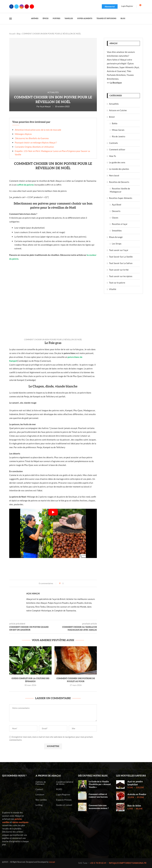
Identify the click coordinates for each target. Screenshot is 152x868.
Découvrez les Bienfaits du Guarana (32, 138)
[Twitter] (16, 7)
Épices (46, 19)
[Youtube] (32, 7)
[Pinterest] (27, 7)
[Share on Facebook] (63, 583)
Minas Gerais (118, 130)
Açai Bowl (117, 205)
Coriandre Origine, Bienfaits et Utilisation (34, 147)
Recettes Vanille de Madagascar (120, 190)
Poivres (57, 19)
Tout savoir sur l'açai (119, 250)
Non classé (114, 175)
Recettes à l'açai (120, 224)
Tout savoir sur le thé (119, 270)
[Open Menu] (11, 19)
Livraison (40, 795)
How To (112, 156)
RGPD (59, 789)
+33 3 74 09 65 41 (98, 863)
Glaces (115, 218)
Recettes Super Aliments (121, 198)
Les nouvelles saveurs (131, 776)
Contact (39, 789)
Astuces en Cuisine (118, 110)
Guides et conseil (64, 805)
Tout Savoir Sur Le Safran (121, 263)
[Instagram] (22, 7)
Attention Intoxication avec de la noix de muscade (38, 130)
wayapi (52, 862)
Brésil (112, 117)
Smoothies (117, 231)
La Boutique (116, 83)
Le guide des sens (117, 162)
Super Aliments (85, 19)
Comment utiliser (117, 149)
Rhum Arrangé (116, 237)
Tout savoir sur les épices (121, 276)
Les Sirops (117, 244)
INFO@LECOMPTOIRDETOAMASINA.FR (128, 863)
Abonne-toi (110, 6)
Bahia (115, 123)
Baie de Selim (134, 806)
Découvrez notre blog (93, 776)
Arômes (35, 19)
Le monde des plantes (119, 169)
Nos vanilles (41, 800)
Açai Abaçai (45, 106)
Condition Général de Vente (65, 783)
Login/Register (63, 795)
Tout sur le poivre (117, 283)
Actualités (114, 104)
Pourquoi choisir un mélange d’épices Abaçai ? (36, 143)
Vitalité (113, 289)
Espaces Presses (64, 800)
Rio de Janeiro (119, 136)
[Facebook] (11, 7)
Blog (123, 19)
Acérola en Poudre (137, 794)
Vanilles (69, 19)
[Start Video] (53, 533)
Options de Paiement (41, 783)
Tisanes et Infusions (106, 19)
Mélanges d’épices (23, 134)
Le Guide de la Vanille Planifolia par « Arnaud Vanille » (100, 784)
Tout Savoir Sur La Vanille (121, 257)
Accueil (12, 34)
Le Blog (39, 805)
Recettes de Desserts (119, 182)
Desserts (116, 211)
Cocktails (113, 143)
